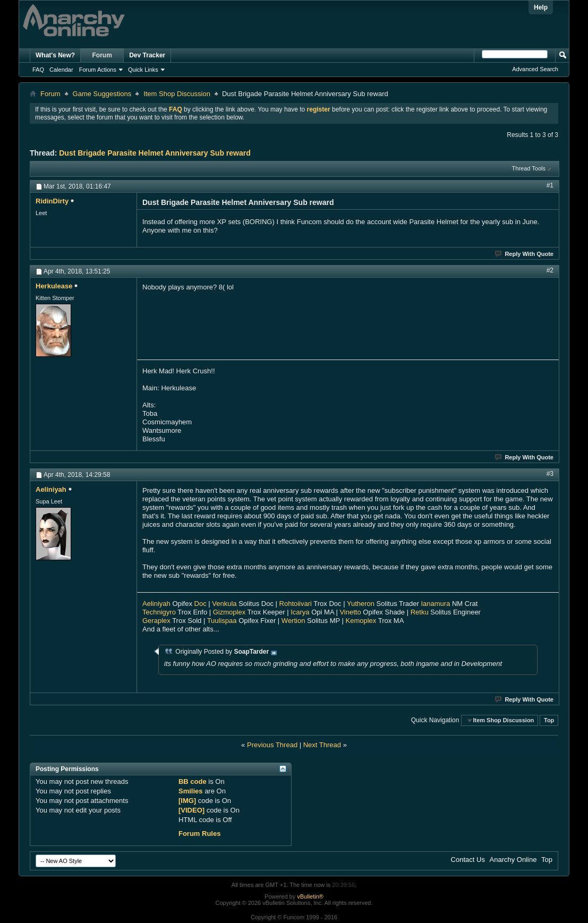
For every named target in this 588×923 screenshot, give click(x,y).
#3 (550, 474)
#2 (550, 270)
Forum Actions (98, 70)
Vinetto (350, 612)
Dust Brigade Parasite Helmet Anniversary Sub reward (155, 153)
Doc (201, 604)
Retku (420, 612)
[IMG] (187, 801)
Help (541, 7)
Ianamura (435, 604)
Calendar (61, 70)
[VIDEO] (191, 810)
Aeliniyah (156, 604)
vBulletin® (310, 896)
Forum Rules (199, 834)
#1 (550, 185)
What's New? (55, 55)
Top (549, 720)
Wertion (293, 621)
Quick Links (143, 70)
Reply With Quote (525, 254)
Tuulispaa (222, 621)
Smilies (191, 791)
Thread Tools (529, 168)
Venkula (224, 604)
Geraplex (156, 621)
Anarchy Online (513, 860)
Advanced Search (535, 69)
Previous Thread (272, 745)
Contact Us (468, 860)
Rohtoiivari (296, 604)
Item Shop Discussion (177, 94)
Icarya (300, 612)
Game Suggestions (102, 94)
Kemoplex (361, 621)
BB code (193, 781)
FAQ (38, 70)
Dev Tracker (147, 55)
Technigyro (159, 612)
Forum (102, 55)
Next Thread (322, 745)
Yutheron (361, 604)
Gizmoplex (229, 612)
